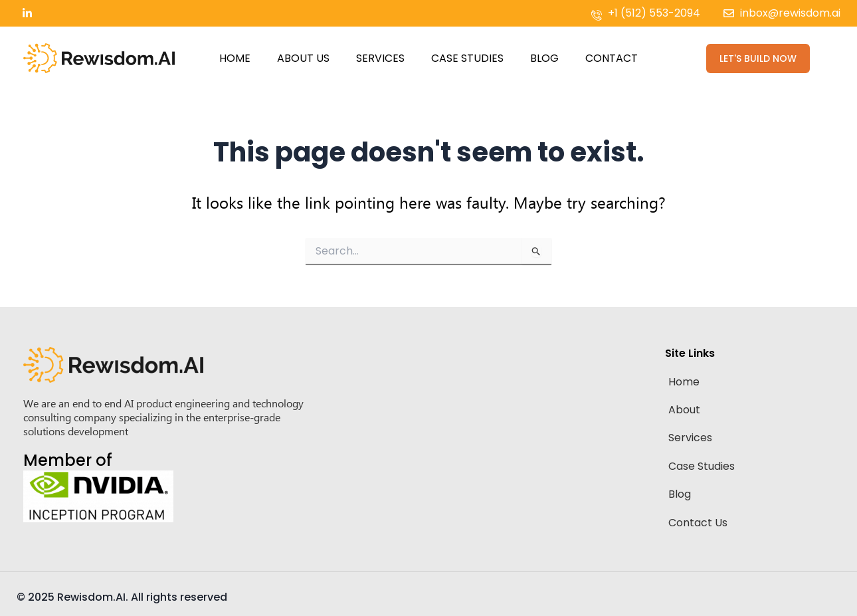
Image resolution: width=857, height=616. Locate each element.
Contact (612, 58)
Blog (544, 58)
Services (380, 58)
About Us (303, 58)
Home (235, 58)
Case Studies (467, 58)
